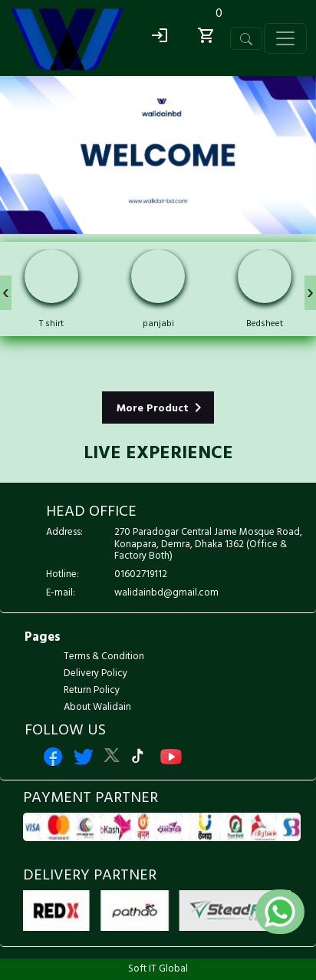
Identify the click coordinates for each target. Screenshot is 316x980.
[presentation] (6, 293)
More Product (162, 408)
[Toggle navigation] (246, 38)
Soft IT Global (158, 968)
